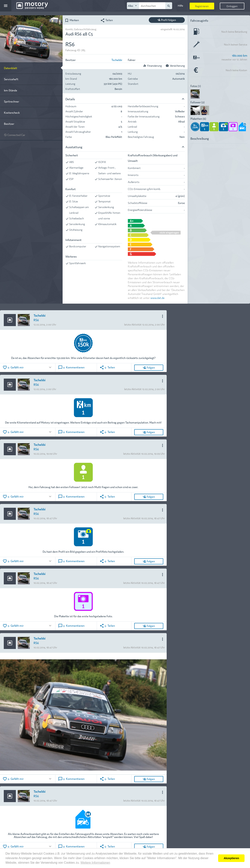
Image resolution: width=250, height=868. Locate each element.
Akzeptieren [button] (231, 858)
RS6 (36, 320)
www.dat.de (158, 298)
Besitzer (9, 124)
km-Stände (11, 90)
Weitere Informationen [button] (95, 863)
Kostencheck (12, 112)
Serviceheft (11, 79)
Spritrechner (12, 101)
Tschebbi (117, 60)
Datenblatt (11, 68)
